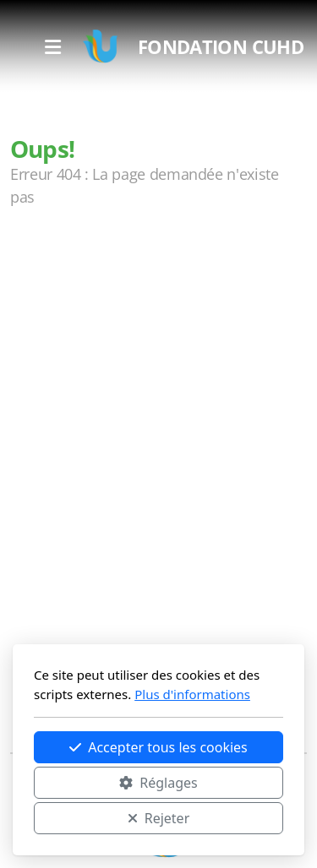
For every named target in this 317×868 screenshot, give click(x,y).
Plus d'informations (192, 694)
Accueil (52, 264)
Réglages (158, 783)
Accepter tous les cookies (158, 747)
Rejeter (159, 818)
